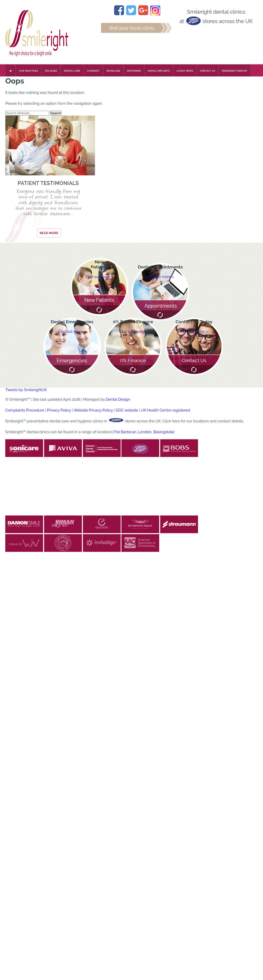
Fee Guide (51, 71)
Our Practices (29, 71)
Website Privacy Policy (93, 410)
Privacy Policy (59, 410)
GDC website (127, 410)
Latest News (185, 71)
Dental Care (72, 71)
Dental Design (118, 399)
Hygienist (93, 71)
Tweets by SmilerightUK (26, 390)
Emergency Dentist (235, 71)
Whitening (134, 71)
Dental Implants (159, 71)
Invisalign (113, 71)
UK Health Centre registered (165, 410)
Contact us (208, 71)
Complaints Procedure (25, 410)
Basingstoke (164, 432)
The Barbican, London (133, 432)
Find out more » (100, 277)
